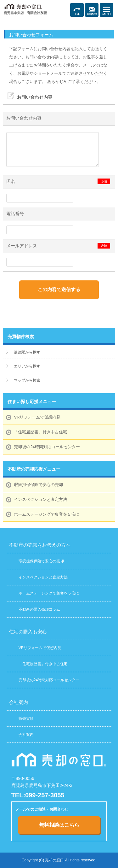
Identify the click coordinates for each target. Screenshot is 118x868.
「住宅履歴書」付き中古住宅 (40, 432)
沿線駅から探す (27, 352)
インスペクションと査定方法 (40, 499)
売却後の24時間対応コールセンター (47, 447)
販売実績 (26, 718)
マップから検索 (27, 380)
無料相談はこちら (59, 825)
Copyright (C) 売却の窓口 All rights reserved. (59, 860)
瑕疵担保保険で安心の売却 (38, 485)
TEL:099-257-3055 (38, 795)
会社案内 (26, 735)
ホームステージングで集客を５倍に (47, 514)
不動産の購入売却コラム (39, 609)
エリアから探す (27, 366)
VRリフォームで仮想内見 (37, 417)
